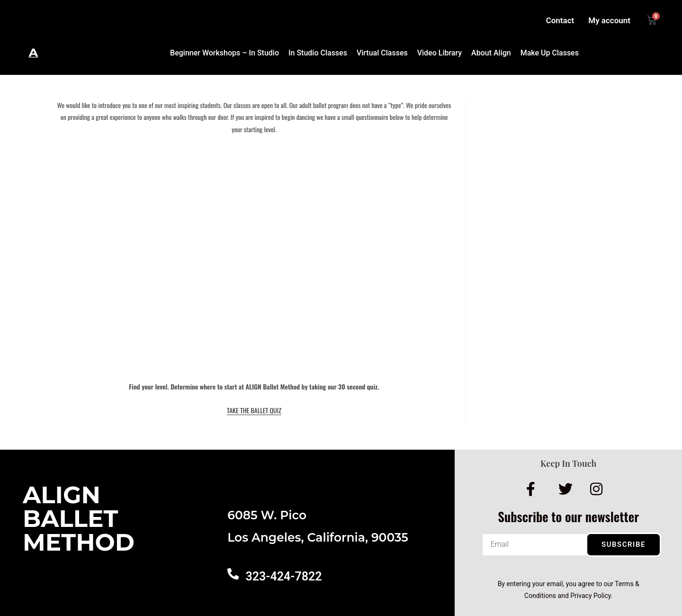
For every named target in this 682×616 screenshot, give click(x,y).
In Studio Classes (318, 53)
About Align (491, 53)
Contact (560, 20)
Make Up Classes (550, 53)
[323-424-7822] (233, 574)
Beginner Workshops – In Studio (224, 53)
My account (609, 20)
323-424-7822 (283, 576)
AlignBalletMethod (79, 519)
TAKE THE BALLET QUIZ (254, 410)
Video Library (440, 53)
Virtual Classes (382, 53)
